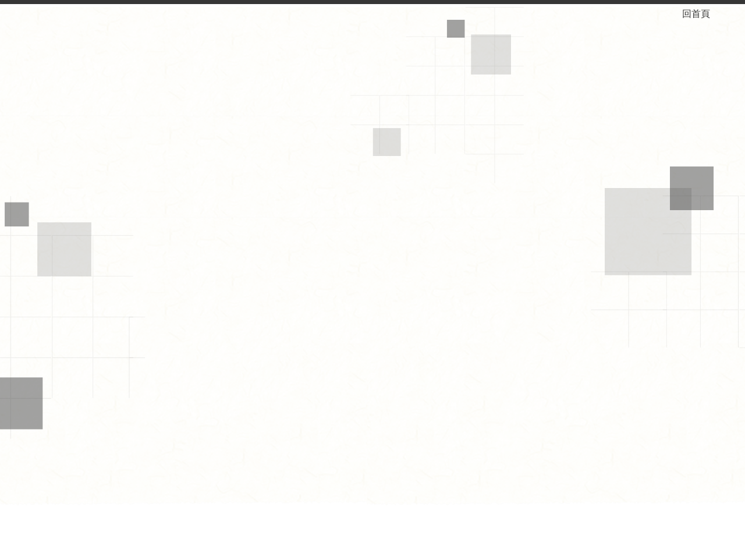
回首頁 (705, 14)
